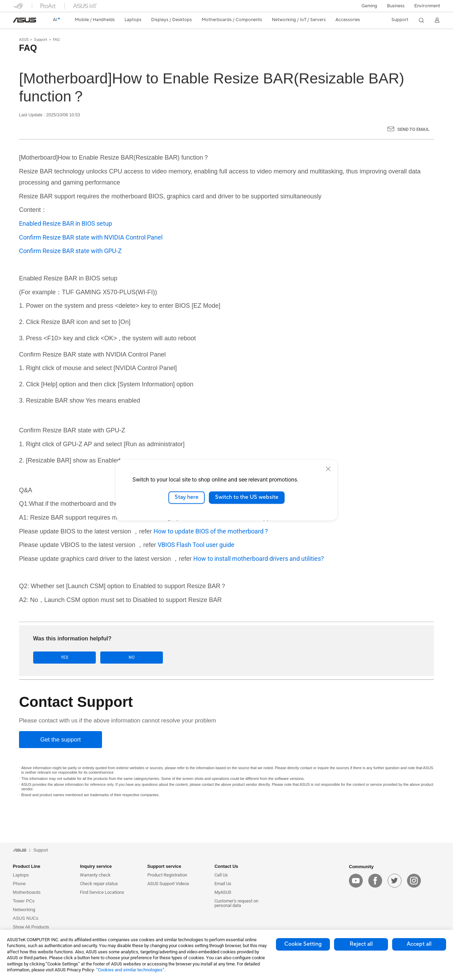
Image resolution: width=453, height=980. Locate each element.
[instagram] (414, 881)
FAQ (56, 40)
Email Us (223, 884)
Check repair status (99, 884)
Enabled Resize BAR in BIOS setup (66, 223)
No (102, 658)
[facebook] (375, 881)
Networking (24, 910)
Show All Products (31, 927)
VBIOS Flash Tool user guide (196, 545)
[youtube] (356, 881)
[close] (328, 469)
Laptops (21, 875)
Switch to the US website (247, 497)
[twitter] (395, 881)
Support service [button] (164, 866)
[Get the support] (61, 740)
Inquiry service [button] (96, 866)
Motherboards (27, 892)
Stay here (187, 497)
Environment (427, 6)
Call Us (221, 875)
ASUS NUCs (26, 918)
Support (41, 40)
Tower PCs (24, 901)
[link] (25, 20)
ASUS (24, 40)
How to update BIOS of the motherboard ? (211, 531)
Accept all (419, 944)
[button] (369, 6)
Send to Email (413, 129)
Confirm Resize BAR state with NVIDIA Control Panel (91, 237)
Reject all (361, 944)
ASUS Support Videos (168, 884)
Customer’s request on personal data (236, 903)
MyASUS (223, 892)
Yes (55, 658)
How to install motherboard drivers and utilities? (259, 559)
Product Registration (167, 875)
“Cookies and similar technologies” (130, 970)
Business (396, 6)
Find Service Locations (102, 892)
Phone (19, 884)
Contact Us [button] (226, 866)
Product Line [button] (26, 866)
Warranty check (95, 875)
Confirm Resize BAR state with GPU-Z (70, 251)
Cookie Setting (303, 944)
